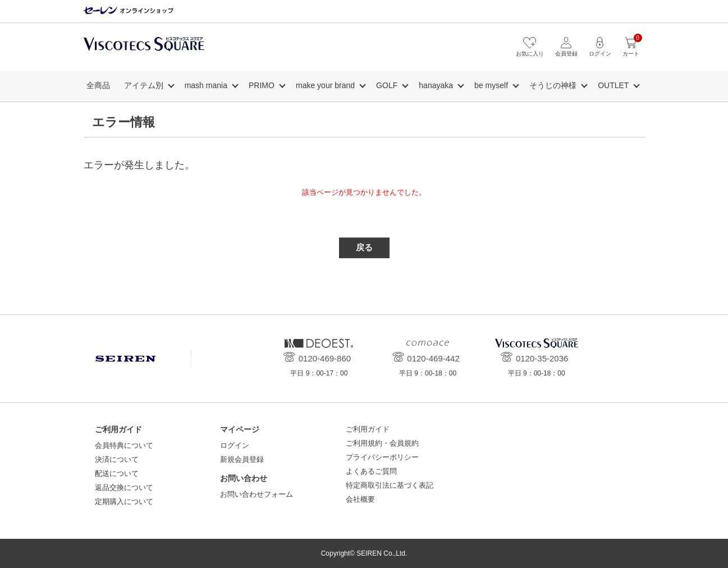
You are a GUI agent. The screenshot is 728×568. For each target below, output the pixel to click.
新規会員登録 (242, 459)
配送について (117, 473)
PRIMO (262, 85)
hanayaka (436, 85)
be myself (491, 85)
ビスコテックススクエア (144, 50)
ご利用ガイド (368, 429)
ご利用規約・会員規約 (382, 443)
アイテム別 (144, 85)
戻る (364, 247)
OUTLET (613, 85)
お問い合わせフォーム (257, 494)
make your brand (325, 85)
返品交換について (124, 487)
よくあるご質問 (371, 471)
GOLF (387, 85)
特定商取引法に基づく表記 (390, 485)
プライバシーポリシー (382, 457)
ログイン (235, 445)
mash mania (206, 85)
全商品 (98, 85)
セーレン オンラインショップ (129, 11)
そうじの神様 (553, 85)
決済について (117, 459)
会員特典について (124, 445)
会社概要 (360, 499)
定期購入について (124, 501)
